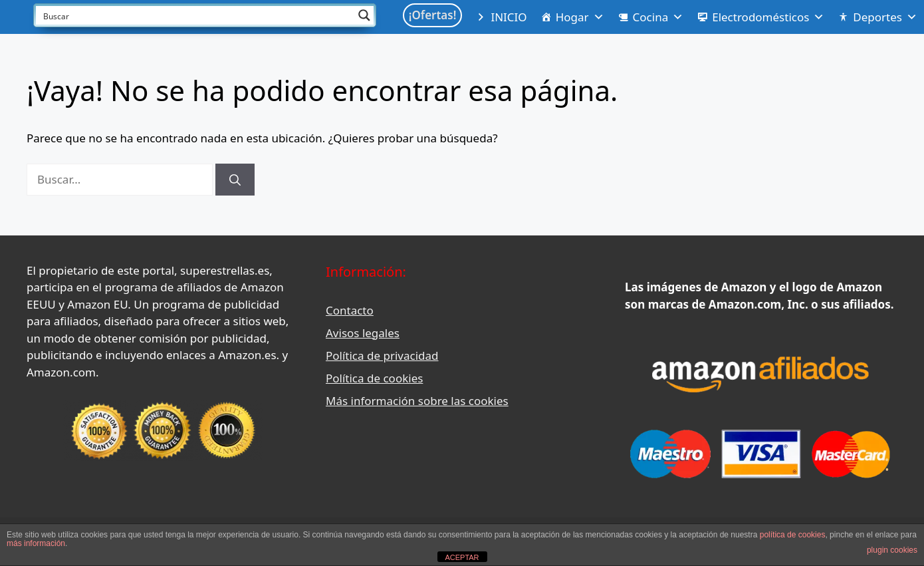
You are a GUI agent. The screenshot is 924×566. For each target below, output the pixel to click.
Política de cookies (374, 378)
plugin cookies (892, 550)
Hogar (580, 17)
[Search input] (196, 15)
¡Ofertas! (433, 15)
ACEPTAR (462, 557)
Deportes (885, 17)
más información (36, 543)
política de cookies (793, 535)
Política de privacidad (382, 355)
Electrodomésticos (768, 17)
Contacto (350, 310)
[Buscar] (235, 180)
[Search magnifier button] (364, 15)
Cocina (658, 17)
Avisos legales (363, 333)
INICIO (509, 17)
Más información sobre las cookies (417, 401)
